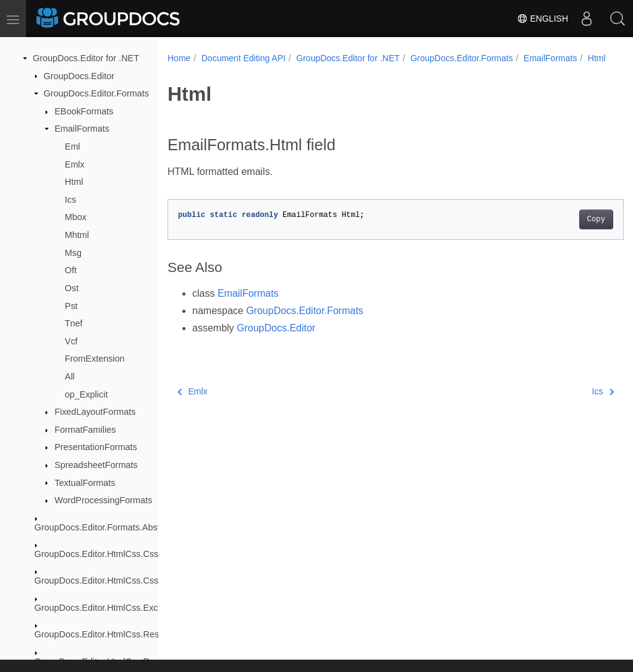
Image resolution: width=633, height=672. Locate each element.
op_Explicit (87, 394)
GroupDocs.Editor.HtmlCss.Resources (110, 634)
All (70, 376)
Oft (71, 270)
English (542, 19)
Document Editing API (244, 58)
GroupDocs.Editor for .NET (86, 58)
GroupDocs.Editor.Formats (96, 93)
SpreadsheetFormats (96, 465)
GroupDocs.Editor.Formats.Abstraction (111, 527)
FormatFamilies (85, 430)
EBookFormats (84, 111)
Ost (72, 288)
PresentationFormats (96, 447)
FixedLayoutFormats (95, 412)
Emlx (75, 164)
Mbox (76, 217)
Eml (73, 147)
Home (179, 58)
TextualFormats (85, 483)
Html (74, 182)
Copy (564, 232)
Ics (70, 200)
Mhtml (77, 235)
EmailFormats (82, 129)
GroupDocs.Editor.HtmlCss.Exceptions (111, 608)
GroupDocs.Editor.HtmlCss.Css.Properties (118, 581)
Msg (73, 253)
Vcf (71, 341)
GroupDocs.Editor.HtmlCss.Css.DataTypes (119, 554)
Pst (71, 306)
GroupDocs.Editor (79, 76)
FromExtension (95, 359)
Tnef (74, 323)
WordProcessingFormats (103, 500)
